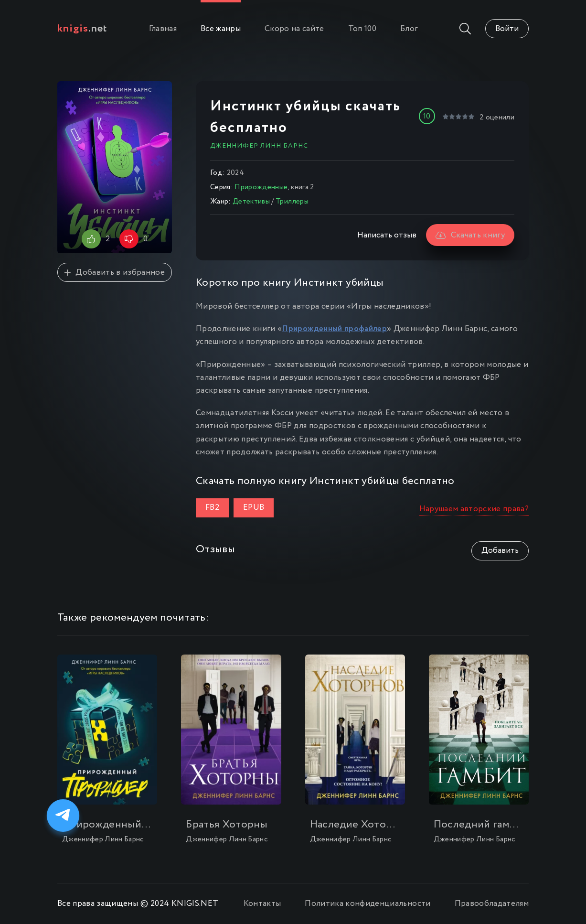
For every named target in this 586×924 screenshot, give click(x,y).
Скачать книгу (470, 235)
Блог (409, 29)
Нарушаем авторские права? (474, 509)
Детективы (251, 202)
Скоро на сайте (294, 29)
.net (82, 29)
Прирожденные (261, 187)
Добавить (500, 551)
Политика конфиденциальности (368, 904)
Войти (507, 29)
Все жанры (221, 29)
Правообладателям (492, 904)
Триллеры (292, 202)
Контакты (262, 904)
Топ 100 (362, 29)
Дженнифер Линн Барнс (259, 146)
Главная (163, 29)
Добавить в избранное (115, 273)
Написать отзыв (387, 235)
